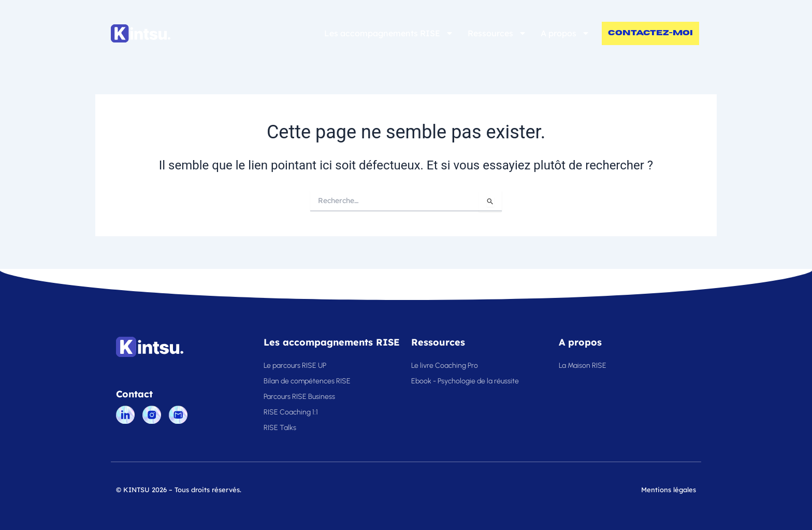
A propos (565, 33)
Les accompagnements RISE (389, 33)
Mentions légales (669, 490)
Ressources (497, 33)
